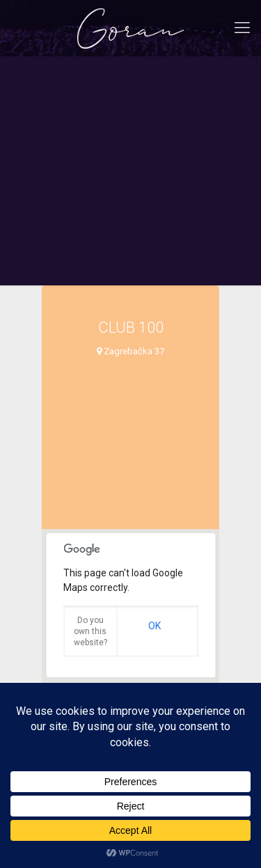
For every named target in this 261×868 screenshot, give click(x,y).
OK (155, 626)
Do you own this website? (90, 631)
